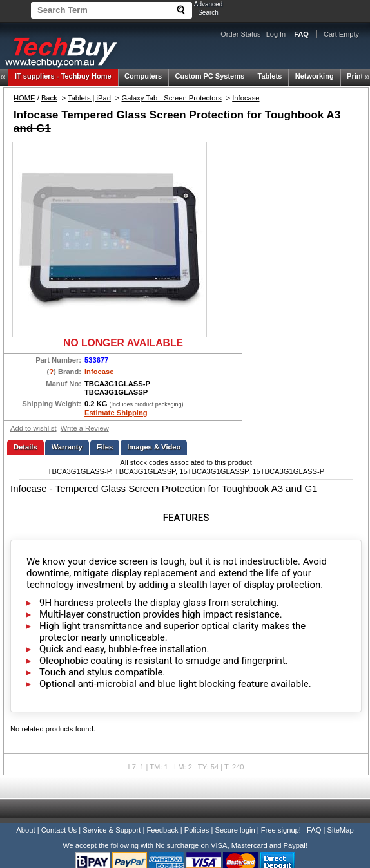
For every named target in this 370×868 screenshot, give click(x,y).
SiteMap (341, 830)
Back (49, 98)
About (25, 830)
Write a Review (85, 428)
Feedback (162, 830)
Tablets (270, 76)
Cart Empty (341, 34)
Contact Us (59, 830)
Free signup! (281, 830)
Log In (276, 34)
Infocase (246, 98)
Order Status (240, 34)
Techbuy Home (63, 76)
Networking (315, 76)
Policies (197, 830)
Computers (143, 76)
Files (105, 447)
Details (25, 447)
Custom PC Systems (210, 76)
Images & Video (154, 447)
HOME (24, 98)
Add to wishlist (34, 428)
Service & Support (112, 830)
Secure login (235, 830)
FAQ (314, 830)
